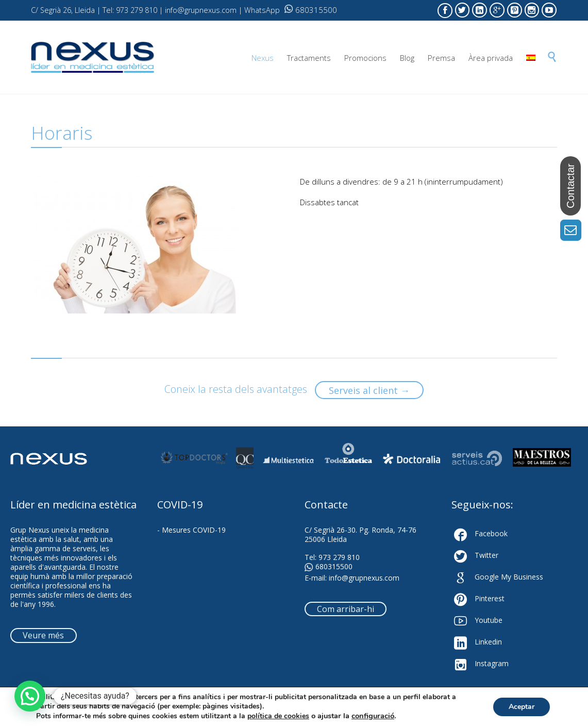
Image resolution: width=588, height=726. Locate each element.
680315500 (311, 10)
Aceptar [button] (522, 707)
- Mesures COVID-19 (191, 530)
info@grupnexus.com (364, 578)
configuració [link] (373, 716)
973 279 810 (339, 557)
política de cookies (278, 716)
